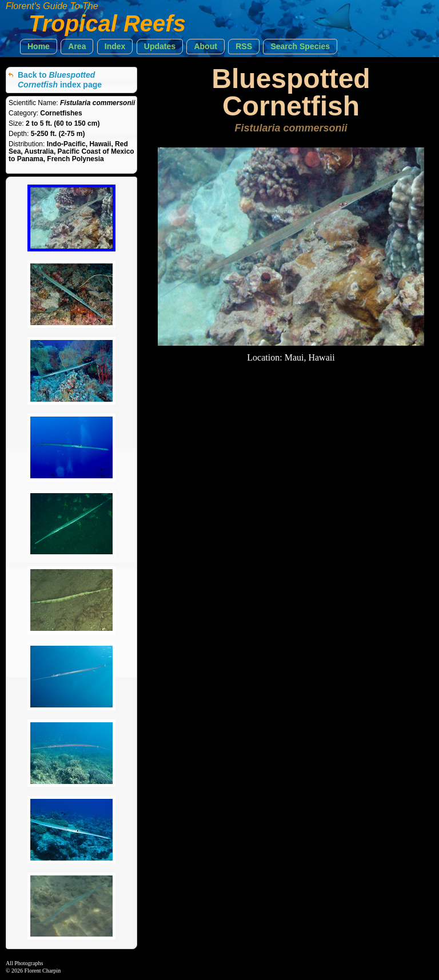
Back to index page (60, 80)
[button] (39, 47)
